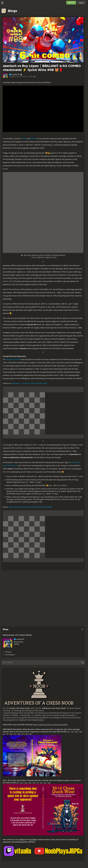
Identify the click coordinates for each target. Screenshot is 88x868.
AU (31, 734)
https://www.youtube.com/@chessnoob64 (50, 725)
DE (76, 732)
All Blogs (8, 652)
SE (19, 734)
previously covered (13, 359)
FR (80, 732)
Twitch (22, 839)
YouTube (33, 839)
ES (4, 734)
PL (15, 734)
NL (11, 734)
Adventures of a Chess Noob (17, 635)
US (68, 732)
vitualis (14, 74)
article (33, 138)
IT (7, 734)
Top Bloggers (10, 655)
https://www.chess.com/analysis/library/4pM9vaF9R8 (30, 507)
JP (23, 734)
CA (26, 734)
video (24, 138)
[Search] (43, 662)
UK (72, 732)
